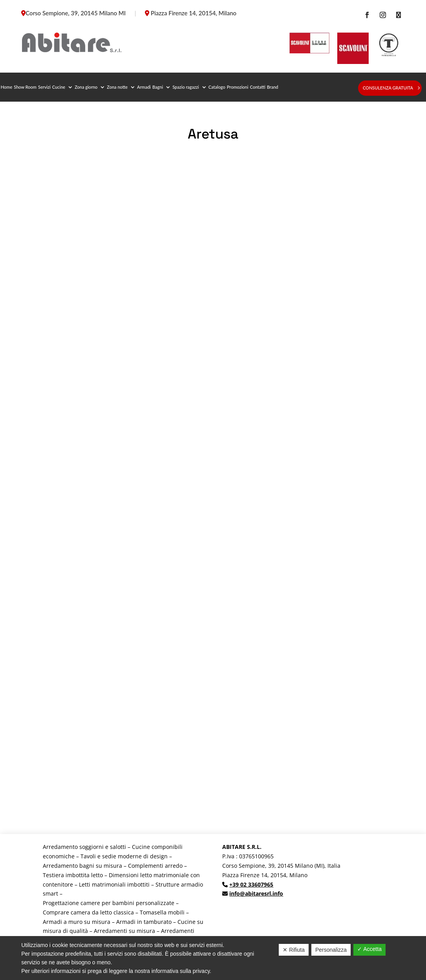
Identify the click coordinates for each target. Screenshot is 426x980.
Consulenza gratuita (388, 88)
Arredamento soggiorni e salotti (84, 847)
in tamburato (154, 922)
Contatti (257, 87)
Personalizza (331, 950)
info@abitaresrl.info (256, 893)
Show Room (25, 87)
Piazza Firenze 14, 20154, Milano (194, 13)
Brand (273, 87)
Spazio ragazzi (186, 87)
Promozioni (238, 87)
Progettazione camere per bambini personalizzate (109, 903)
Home (6, 87)
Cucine (59, 87)
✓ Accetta (369, 949)
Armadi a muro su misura (77, 922)
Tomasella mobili (162, 912)
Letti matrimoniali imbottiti (114, 884)
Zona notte (117, 87)
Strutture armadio (179, 884)
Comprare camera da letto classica (88, 912)
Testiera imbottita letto (73, 875)
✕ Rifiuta (294, 950)
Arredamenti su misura (124, 931)
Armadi (144, 87)
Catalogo (217, 87)
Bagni (158, 87)
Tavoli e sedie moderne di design (124, 856)
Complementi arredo (155, 866)
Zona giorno (86, 87)
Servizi (44, 87)
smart (50, 893)
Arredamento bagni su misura (82, 866)
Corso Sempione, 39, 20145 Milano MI (76, 13)
